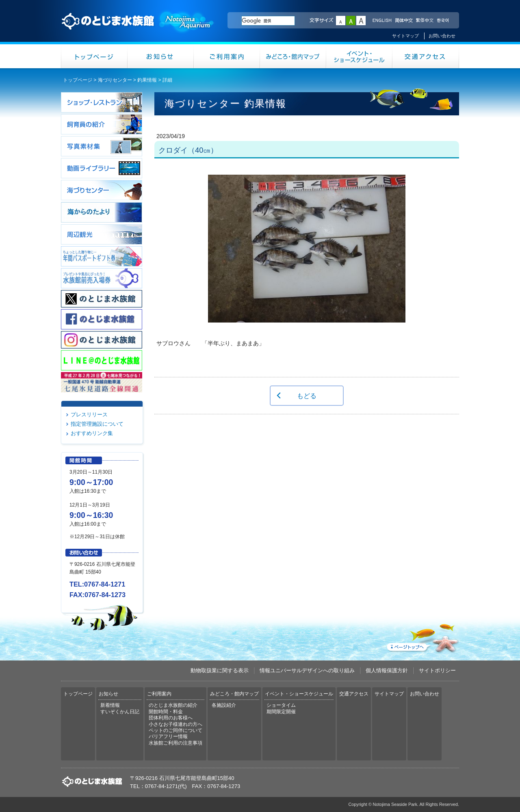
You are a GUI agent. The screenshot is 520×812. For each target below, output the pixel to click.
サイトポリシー (437, 670)
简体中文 (403, 21)
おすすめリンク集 (92, 433)
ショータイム (281, 705)
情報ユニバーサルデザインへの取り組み (307, 670)
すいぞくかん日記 (120, 712)
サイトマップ (405, 36)
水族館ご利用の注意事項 (175, 743)
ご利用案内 (227, 56)
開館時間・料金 (166, 712)
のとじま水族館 (138, 29)
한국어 (444, 21)
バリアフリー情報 (168, 736)
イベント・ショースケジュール (359, 56)
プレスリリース (89, 415)
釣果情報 (147, 80)
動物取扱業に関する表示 (220, 670)
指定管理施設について (97, 424)
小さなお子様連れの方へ (175, 724)
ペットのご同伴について (175, 730)
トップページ (94, 56)
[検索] (268, 21)
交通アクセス (426, 56)
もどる (307, 396)
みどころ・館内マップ (293, 56)
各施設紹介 (224, 705)
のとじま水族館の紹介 (173, 705)
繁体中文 (425, 21)
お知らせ (161, 56)
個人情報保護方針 (387, 670)
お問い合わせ (442, 36)
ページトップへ (422, 637)
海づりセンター (115, 80)
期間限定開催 (281, 712)
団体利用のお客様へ (171, 718)
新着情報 (110, 705)
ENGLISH (382, 21)
